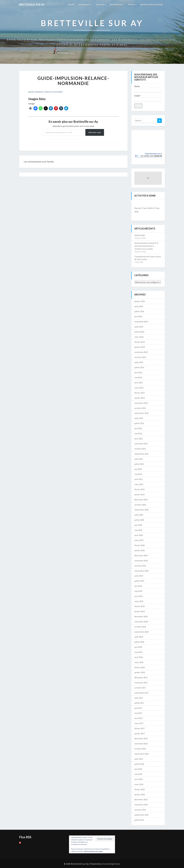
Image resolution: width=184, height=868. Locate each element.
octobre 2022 (140, 408)
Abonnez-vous (95, 132)
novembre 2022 (141, 403)
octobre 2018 (140, 627)
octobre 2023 (140, 357)
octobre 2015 (140, 810)
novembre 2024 (141, 322)
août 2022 (139, 418)
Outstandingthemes (111, 864)
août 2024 (139, 327)
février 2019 (140, 606)
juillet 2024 (139, 332)
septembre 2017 (142, 693)
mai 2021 (138, 474)
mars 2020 (139, 540)
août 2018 (139, 637)
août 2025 (139, 306)
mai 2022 (138, 433)
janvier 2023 (140, 398)
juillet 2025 (139, 311)
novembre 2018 (141, 622)
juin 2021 (138, 469)
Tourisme (101, 4)
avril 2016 (139, 779)
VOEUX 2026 (140, 235)
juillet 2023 (139, 367)
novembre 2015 (141, 805)
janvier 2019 (140, 611)
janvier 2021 (140, 494)
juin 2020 (138, 525)
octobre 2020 (140, 505)
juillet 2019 (139, 581)
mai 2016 (138, 774)
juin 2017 (138, 708)
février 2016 (140, 789)
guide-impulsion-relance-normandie (45, 92)
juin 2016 (138, 769)
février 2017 (140, 728)
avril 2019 (139, 596)
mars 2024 (139, 337)
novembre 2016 (141, 744)
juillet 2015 (139, 820)
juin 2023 (138, 372)
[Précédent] (137, 204)
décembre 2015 (141, 799)
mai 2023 (138, 377)
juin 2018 (138, 647)
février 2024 (140, 342)
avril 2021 (139, 479)
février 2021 (140, 489)
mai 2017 (138, 713)
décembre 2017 (141, 677)
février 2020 (140, 545)
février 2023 (140, 393)
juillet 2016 (139, 764)
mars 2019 (139, 601)
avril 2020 (139, 535)
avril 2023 (139, 383)
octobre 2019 (140, 566)
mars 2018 (139, 662)
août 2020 (139, 515)
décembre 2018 (141, 616)
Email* (148, 98)
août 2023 (139, 362)
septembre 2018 (142, 632)
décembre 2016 (141, 738)
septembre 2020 (142, 510)
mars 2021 (139, 484)
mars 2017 (139, 723)
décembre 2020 (141, 500)
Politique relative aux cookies (93, 851)
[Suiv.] (159, 204)
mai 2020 (138, 530)
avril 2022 (139, 439)
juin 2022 (138, 428)
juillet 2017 (139, 703)
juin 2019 (138, 586)
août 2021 (139, 459)
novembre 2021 (141, 444)
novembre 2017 (141, 683)
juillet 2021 (139, 464)
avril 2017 (139, 718)
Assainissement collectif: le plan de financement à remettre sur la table (146, 246)
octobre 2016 (140, 749)
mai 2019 (138, 591)
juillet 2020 (139, 520)
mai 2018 (138, 652)
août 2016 (139, 759)
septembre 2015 (142, 815)
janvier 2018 (140, 672)
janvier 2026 (140, 301)
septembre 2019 (142, 571)
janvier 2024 (140, 347)
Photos (132, 4)
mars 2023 (139, 388)
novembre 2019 (141, 561)
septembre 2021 (142, 454)
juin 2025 (138, 316)
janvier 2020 (140, 550)
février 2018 (140, 667)
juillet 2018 (139, 642)
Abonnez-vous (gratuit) (152, 4)
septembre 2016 (142, 754)
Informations (117, 4)
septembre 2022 (142, 413)
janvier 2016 (140, 794)
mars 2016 (139, 784)
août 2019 (139, 576)
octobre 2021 (140, 449)
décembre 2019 (141, 555)
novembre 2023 (141, 352)
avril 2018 (139, 657)
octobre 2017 (140, 688)
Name (148, 89)
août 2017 (139, 698)
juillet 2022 (139, 423)
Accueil (71, 4)
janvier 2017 (140, 733)
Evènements (85, 4)
